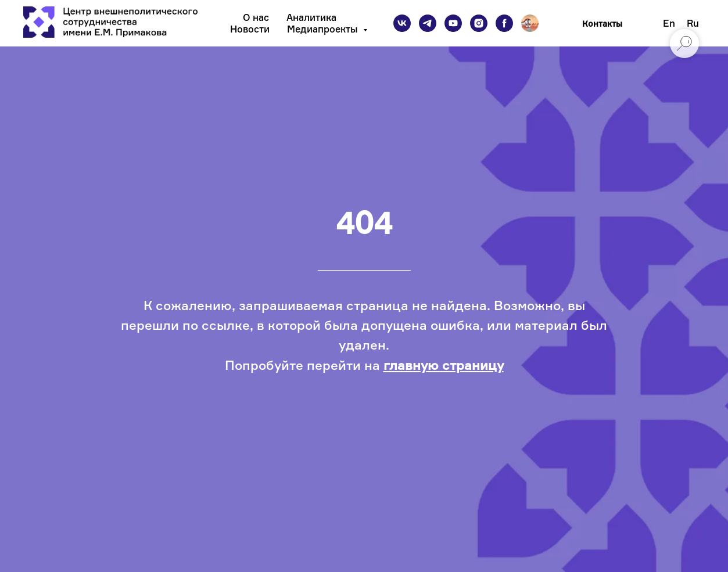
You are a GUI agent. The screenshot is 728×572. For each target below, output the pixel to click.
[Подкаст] (530, 23)
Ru (693, 23)
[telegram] (428, 23)
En (669, 23)
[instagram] (479, 23)
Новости (250, 29)
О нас (256, 17)
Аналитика (311, 17)
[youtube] (453, 23)
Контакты (602, 24)
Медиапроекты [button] (324, 29)
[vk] (402, 23)
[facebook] (504, 23)
